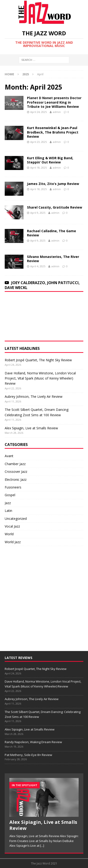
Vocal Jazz (12, 526)
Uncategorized (16, 519)
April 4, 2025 (38, 266)
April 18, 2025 (38, 168)
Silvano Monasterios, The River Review (53, 259)
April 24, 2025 (38, 112)
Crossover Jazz (16, 472)
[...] (42, 846)
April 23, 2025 (38, 142)
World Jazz (13, 542)
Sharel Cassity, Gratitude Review (55, 207)
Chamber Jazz (15, 464)
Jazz (8, 503)
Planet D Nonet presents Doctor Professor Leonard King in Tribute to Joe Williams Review (54, 102)
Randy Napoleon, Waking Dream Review (33, 742)
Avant (9, 456)
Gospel (10, 495)
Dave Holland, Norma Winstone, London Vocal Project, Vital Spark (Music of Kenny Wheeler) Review (40, 378)
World (9, 534)
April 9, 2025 (38, 213)
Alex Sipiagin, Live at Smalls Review (31, 428)
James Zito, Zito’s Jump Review (53, 184)
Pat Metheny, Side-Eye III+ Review (28, 755)
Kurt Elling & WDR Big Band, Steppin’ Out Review (50, 160)
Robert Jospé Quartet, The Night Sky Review (38, 360)
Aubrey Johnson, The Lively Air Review (34, 396)
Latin (8, 511)
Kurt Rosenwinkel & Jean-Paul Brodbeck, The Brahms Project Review (53, 132)
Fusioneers (13, 487)
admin (57, 112)
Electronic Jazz (16, 479)
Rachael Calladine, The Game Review (52, 233)
